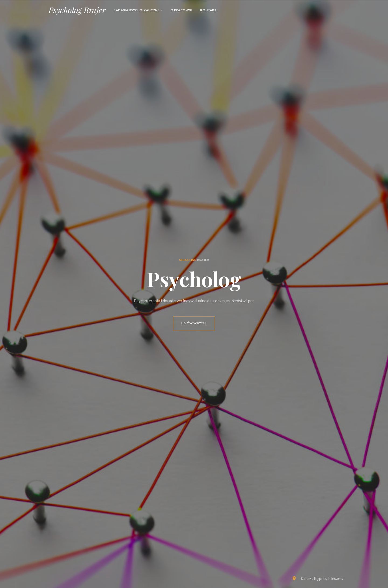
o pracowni (181, 10)
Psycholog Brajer (77, 10)
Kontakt (208, 10)
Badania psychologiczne (137, 10)
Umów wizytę (194, 323)
